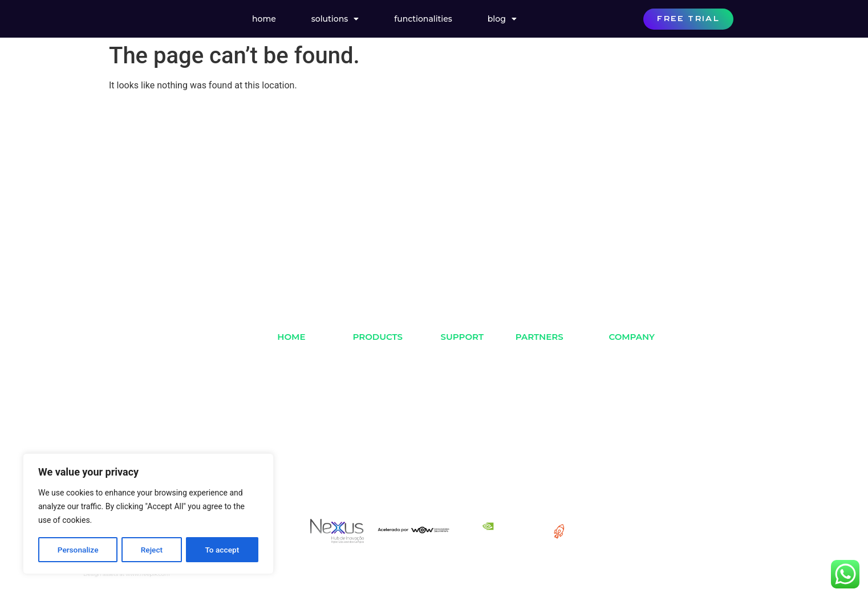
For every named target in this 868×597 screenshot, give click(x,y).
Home (264, 19)
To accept (222, 550)
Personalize (78, 550)
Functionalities (423, 19)
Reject (151, 550)
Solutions (335, 19)
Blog (502, 19)
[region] (148, 514)
